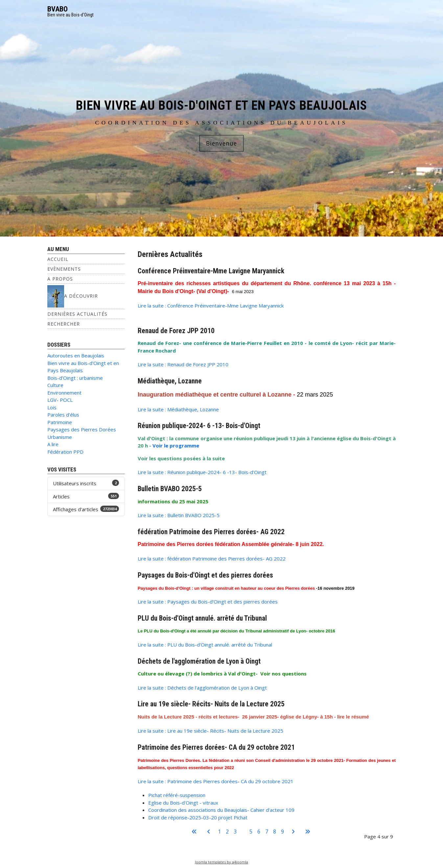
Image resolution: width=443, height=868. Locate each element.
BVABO (58, 9)
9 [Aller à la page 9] (282, 832)
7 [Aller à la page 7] (267, 832)
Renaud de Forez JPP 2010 (176, 331)
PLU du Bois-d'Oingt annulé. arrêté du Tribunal (202, 618)
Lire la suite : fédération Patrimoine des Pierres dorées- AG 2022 (212, 559)
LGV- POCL (60, 400)
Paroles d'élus (63, 415)
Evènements (64, 269)
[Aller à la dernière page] (308, 832)
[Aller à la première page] (194, 832)
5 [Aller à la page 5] (251, 832)
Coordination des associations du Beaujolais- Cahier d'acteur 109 (221, 810)
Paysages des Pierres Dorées (82, 429)
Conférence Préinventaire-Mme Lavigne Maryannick (211, 271)
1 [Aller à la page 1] (219, 832)
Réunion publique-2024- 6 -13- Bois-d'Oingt (199, 426)
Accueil (58, 259)
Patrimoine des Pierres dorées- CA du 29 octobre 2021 (216, 747)
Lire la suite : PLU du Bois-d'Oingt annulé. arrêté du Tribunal (205, 645)
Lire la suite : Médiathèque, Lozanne (178, 409)
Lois (52, 407)
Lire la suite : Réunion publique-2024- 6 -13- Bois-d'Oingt (202, 472)
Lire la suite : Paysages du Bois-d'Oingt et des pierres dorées (208, 602)
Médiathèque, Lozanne (170, 381)
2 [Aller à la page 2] (227, 832)
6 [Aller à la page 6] (259, 832)
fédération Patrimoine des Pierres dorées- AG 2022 (211, 532)
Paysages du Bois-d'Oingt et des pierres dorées (205, 575)
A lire (53, 444)
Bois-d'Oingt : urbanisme (75, 378)
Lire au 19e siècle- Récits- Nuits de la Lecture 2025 (211, 704)
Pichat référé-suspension (177, 795)
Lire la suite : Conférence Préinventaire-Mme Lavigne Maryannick (211, 306)
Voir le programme (176, 445)
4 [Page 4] (243, 832)
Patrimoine (60, 422)
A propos (60, 279)
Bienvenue (221, 143)
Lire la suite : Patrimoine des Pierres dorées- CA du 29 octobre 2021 (216, 781)
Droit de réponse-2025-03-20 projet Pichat (198, 817)
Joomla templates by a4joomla (221, 862)
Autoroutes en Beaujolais (76, 355)
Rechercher (64, 324)
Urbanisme (60, 437)
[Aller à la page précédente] (209, 832)
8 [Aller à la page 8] (275, 832)
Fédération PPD (65, 452)
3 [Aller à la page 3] (235, 832)
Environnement (64, 393)
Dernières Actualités (77, 314)
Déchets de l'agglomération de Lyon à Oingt (199, 661)
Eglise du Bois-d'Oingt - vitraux (183, 803)
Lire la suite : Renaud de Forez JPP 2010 (183, 364)
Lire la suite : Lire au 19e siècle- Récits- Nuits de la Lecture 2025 (210, 731)
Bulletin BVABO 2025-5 (170, 489)
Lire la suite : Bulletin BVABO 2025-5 (179, 515)
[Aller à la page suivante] (293, 832)
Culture (55, 385)
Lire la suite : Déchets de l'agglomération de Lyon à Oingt (202, 688)
